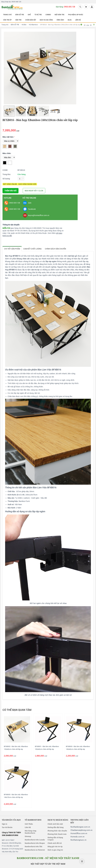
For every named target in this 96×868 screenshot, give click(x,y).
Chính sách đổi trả (55, 843)
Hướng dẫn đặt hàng (56, 827)
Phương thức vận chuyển (57, 831)
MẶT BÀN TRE (59, 15)
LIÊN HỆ (78, 20)
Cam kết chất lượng (32, 249)
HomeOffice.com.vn (79, 833)
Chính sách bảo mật (55, 824)
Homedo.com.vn (77, 837)
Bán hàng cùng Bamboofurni (30, 832)
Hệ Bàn (24, 25)
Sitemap (28, 836)
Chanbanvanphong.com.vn (81, 830)
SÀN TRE (18, 20)
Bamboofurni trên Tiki (33, 846)
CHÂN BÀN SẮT (31, 20)
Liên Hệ (28, 827)
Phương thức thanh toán (57, 834)
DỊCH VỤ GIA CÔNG (46, 20)
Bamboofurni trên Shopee (35, 843)
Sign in (5, 824)
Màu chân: (7, 153)
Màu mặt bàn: (8, 137)
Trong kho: (7, 174)
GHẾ (29, 15)
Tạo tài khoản (7, 827)
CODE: (5, 170)
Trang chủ (5, 25)
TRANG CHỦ (7, 15)
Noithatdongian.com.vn (80, 827)
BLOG (70, 20)
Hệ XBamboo (33, 25)
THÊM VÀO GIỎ (10, 191)
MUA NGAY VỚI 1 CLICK (34, 191)
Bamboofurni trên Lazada (35, 840)
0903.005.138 (69, 7)
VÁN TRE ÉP (7, 20)
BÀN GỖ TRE (20, 15)
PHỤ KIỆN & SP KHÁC (76, 15)
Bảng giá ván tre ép (55, 846)
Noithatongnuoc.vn (78, 840)
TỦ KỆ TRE (38, 15)
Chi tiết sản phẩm (12, 249)
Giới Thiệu (29, 824)
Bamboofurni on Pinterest (35, 850)
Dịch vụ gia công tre (55, 850)
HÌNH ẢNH (60, 20)
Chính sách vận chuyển (55, 249)
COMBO (48, 15)
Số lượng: (6, 179)
